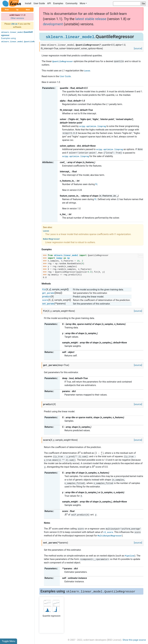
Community (71, 3)
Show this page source (134, 640)
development (53, 24)
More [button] (82, 3)
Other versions (17, 18)
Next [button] (28, 10)
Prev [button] (7, 10)
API (49, 3)
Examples (58, 3)
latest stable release (91, 19)
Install (28, 3)
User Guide (39, 3)
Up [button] (17, 10)
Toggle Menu (9, 641)
